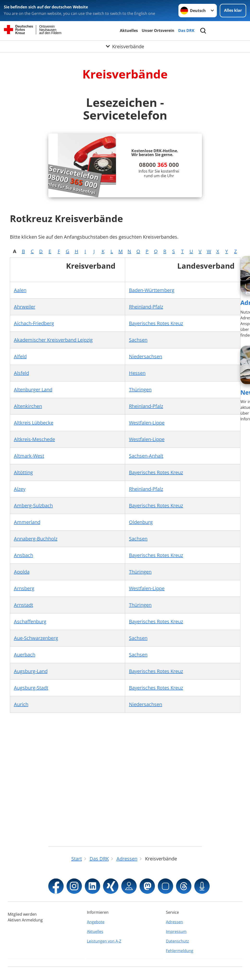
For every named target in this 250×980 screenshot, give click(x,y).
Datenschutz (177, 941)
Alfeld (20, 356)
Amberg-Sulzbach (33, 505)
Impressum (176, 932)
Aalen (20, 290)
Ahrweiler (25, 307)
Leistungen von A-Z (104, 941)
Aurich (21, 704)
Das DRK (186, 30)
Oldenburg (141, 522)
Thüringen (140, 390)
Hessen (137, 373)
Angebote (96, 922)
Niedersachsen (146, 356)
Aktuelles (129, 30)
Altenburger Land (33, 390)
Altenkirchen (28, 406)
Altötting (23, 472)
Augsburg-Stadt (31, 688)
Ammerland (27, 522)
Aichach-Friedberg (34, 323)
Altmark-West (29, 456)
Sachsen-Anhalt (146, 456)
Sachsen (138, 340)
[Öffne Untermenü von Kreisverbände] (125, 46)
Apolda (22, 572)
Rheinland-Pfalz (146, 307)
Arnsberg (24, 588)
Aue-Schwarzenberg (36, 638)
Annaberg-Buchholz (36, 539)
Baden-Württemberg (152, 290)
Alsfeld (21, 373)
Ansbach (24, 555)
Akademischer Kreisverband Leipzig (53, 340)
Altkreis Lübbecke (34, 423)
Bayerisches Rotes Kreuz (156, 323)
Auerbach (25, 655)
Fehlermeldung (180, 951)
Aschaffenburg (30, 621)
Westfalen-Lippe (147, 423)
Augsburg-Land (31, 671)
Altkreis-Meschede (34, 439)
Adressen (174, 922)
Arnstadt (24, 605)
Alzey (20, 489)
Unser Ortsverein (158, 30)
